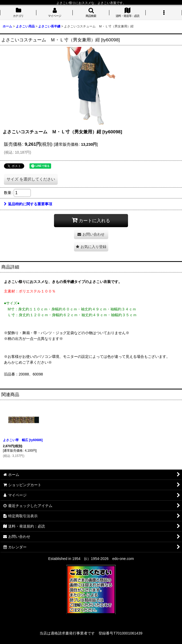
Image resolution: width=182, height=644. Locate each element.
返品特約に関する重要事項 (28, 204)
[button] (91, 13)
